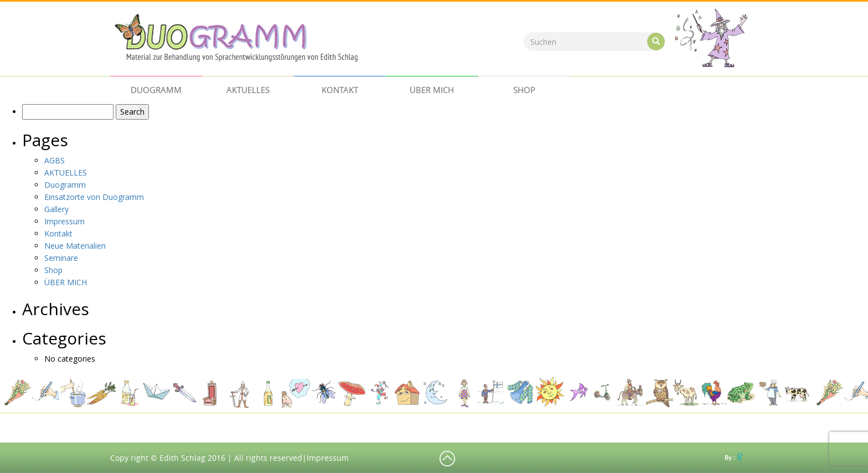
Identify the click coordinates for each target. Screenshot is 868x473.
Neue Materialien (75, 246)
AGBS (55, 160)
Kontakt (340, 90)
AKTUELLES (248, 90)
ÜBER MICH (432, 90)
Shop (524, 90)
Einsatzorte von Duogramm (94, 197)
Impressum (64, 221)
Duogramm (156, 90)
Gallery (56, 209)
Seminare (61, 258)
